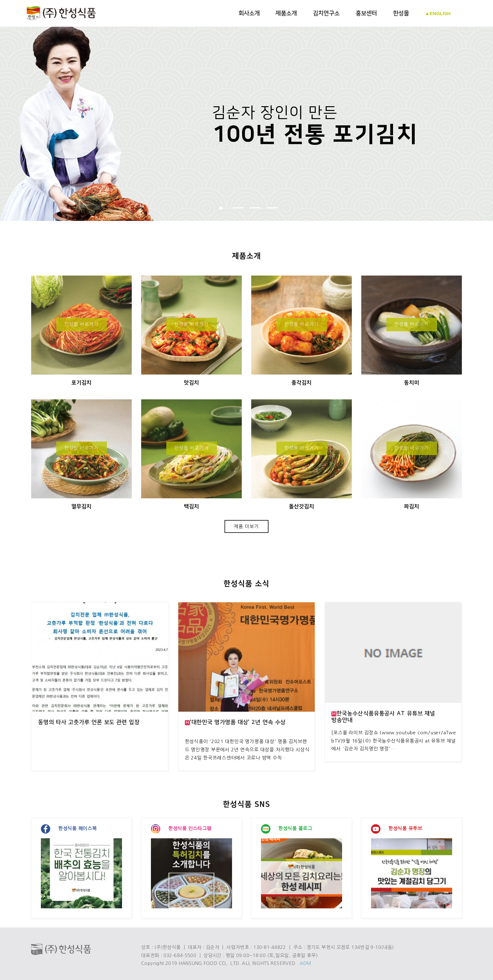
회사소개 (249, 13)
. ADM (304, 963)
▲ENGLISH (438, 13)
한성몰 (401, 13)
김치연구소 (326, 13)
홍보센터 (366, 13)
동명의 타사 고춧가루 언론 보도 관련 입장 (89, 722)
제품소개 (286, 13)
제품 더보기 (247, 526)
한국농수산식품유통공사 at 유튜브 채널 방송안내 (383, 717)
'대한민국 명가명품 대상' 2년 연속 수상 (235, 722)
